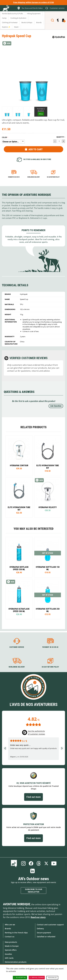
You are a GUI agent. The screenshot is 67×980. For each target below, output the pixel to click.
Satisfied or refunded (46, 937)
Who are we (10, 925)
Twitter (46, 863)
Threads (39, 863)
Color (4, 137)
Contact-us (10, 937)
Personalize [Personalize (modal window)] (52, 978)
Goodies (8, 954)
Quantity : (61, 137)
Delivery (40, 929)
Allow (41, 114)
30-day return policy (53, 177)
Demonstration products (16, 962)
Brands (8, 929)
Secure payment (44, 933)
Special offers (11, 950)
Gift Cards (9, 958)
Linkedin (33, 871)
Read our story (38, 917)
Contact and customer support (50, 925)
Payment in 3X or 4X (50, 647)
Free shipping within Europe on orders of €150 (33, 2)
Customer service (17, 647)
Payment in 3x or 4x (14, 177)
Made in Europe (12, 946)
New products (11, 942)
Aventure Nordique (17, 904)
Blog (14, 863)
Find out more (33, 797)
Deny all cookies (37, 978)
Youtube (54, 863)
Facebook (31, 863)
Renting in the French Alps (16, 933)
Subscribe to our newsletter (34, 891)
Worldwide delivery (34, 177)
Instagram (23, 863)
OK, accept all (20, 978)
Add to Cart (36, 149)
